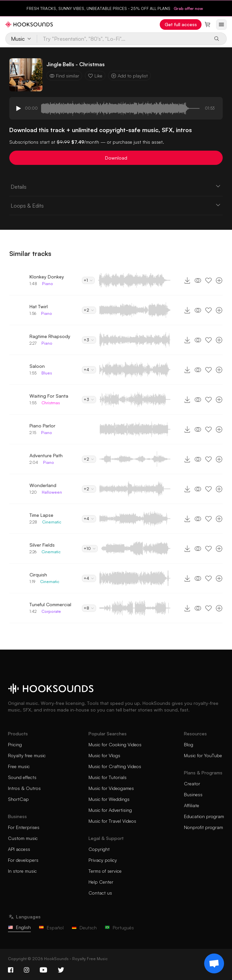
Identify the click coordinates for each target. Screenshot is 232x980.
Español (51, 928)
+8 (89, 608)
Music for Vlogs (104, 755)
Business (193, 794)
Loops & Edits (116, 205)
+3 (89, 340)
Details (116, 186)
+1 (88, 280)
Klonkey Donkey (47, 277)
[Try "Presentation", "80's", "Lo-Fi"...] (123, 39)
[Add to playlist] (219, 280)
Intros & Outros (24, 788)
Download (116, 158)
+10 (90, 548)
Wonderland (43, 485)
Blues (47, 373)
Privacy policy (103, 860)
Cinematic (52, 522)
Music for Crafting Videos (115, 766)
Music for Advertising (110, 810)
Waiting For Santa (49, 396)
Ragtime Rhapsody (50, 336)
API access (19, 849)
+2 (89, 310)
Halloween (52, 492)
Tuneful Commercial (50, 604)
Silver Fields (42, 545)
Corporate (51, 611)
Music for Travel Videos (112, 821)
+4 (89, 370)
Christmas (51, 403)
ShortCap (18, 799)
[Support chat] (214, 963)
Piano (48, 284)
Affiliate (192, 805)
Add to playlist (129, 76)
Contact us (100, 893)
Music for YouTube (203, 755)
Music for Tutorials (108, 777)
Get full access (181, 24)
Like (95, 76)
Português (119, 928)
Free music (19, 766)
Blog (189, 744)
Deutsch (84, 928)
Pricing (15, 744)
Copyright (99, 849)
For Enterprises (24, 827)
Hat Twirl (39, 306)
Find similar (64, 76)
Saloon (37, 366)
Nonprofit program (203, 827)
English (19, 927)
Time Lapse (41, 515)
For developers (23, 860)
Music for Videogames (111, 788)
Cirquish (38, 575)
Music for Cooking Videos (115, 744)
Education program (204, 816)
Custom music (23, 838)
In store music (22, 871)
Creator (192, 784)
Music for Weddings (109, 799)
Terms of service (105, 871)
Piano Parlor (42, 426)
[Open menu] (221, 24)
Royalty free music (27, 755)
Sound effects (22, 777)
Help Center (101, 882)
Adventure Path (46, 455)
